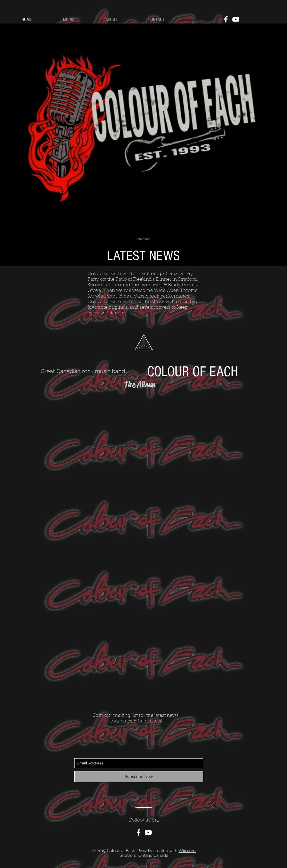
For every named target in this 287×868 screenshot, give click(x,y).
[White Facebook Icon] (226, 19)
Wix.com (187, 851)
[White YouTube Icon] (236, 19)
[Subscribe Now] (139, 777)
